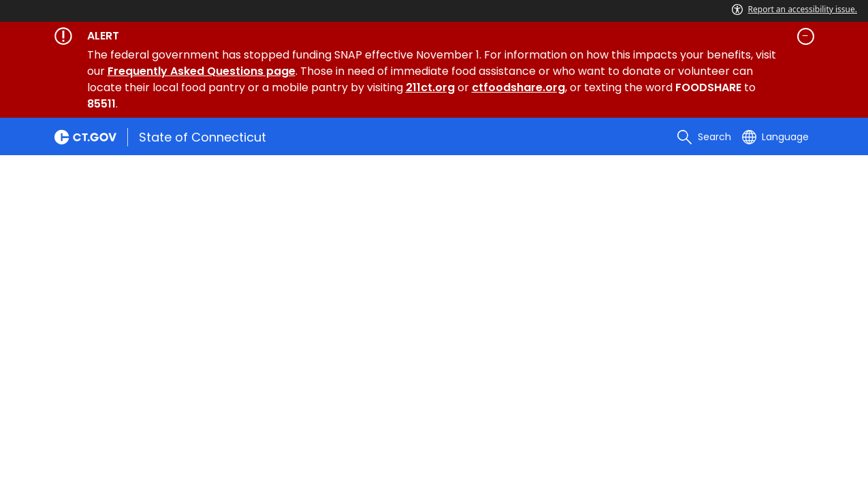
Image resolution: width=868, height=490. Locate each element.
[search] (704, 137)
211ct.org (430, 87)
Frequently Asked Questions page (202, 71)
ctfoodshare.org (518, 87)
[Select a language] (775, 137)
